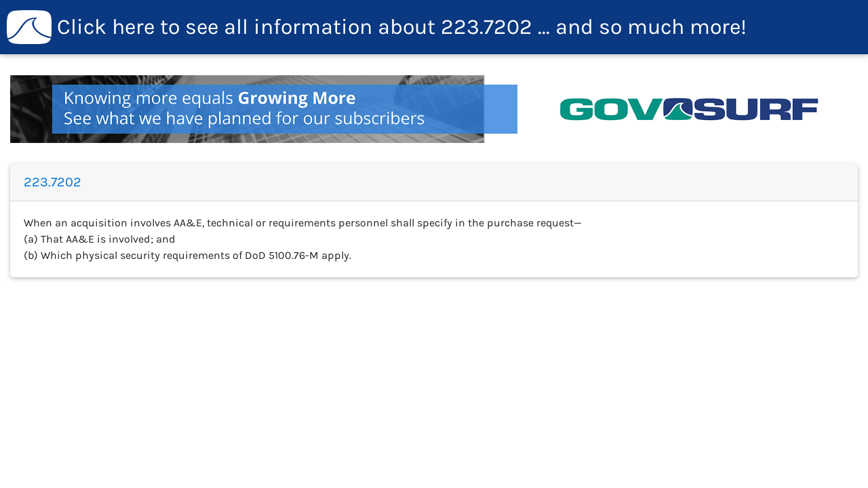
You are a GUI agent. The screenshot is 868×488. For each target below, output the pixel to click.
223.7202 (377, 27)
